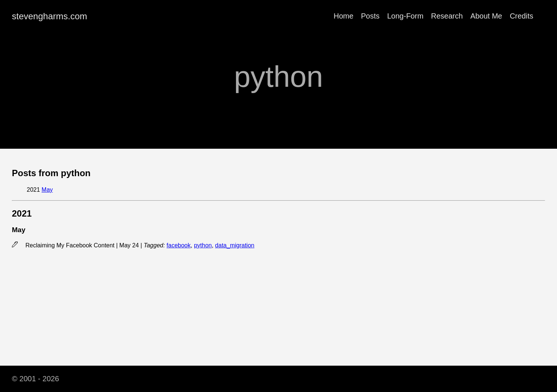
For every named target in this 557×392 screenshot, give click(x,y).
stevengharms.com (50, 16)
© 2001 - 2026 (35, 379)
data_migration (235, 245)
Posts (370, 16)
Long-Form (405, 16)
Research (447, 16)
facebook (179, 245)
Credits (522, 16)
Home (343, 16)
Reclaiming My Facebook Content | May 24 (83, 245)
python (203, 245)
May (47, 190)
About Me (486, 16)
